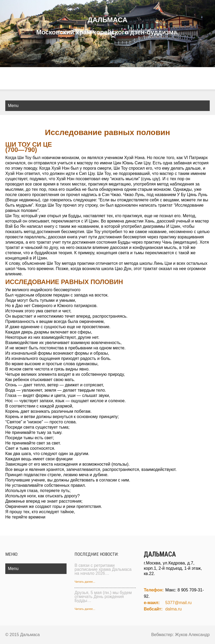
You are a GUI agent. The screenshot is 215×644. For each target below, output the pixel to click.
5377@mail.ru (179, 603)
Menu (13, 106)
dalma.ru (174, 609)
